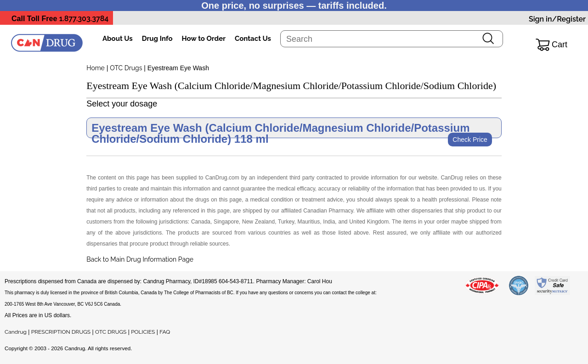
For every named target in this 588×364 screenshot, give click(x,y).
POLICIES (143, 332)
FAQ (165, 332)
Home (96, 68)
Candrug (16, 332)
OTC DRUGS (111, 332)
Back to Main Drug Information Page (140, 259)
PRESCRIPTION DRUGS (61, 332)
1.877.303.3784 (84, 19)
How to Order (204, 39)
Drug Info (157, 39)
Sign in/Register (557, 19)
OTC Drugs (126, 68)
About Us (118, 39)
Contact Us (253, 39)
